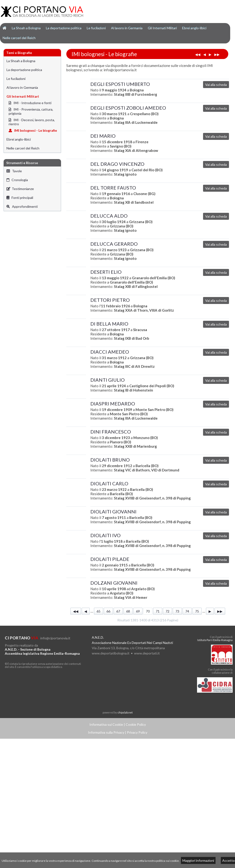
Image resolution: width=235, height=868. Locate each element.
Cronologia (17, 180)
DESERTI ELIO (106, 272)
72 (167, 611)
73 (177, 611)
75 (197, 611)
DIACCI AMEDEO (110, 352)
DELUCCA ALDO (109, 216)
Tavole (14, 171)
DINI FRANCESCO (111, 432)
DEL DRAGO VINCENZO (117, 164)
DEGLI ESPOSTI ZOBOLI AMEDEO (128, 108)
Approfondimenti (22, 206)
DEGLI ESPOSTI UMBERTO (120, 84)
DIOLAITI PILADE (110, 559)
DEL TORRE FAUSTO (113, 188)
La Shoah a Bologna (26, 28)
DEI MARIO (103, 136)
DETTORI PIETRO (110, 300)
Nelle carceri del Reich (19, 38)
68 (128, 611)
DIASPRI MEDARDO (113, 404)
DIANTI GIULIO (108, 380)
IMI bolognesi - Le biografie (33, 130)
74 (187, 611)
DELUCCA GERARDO (114, 244)
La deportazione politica (64, 28)
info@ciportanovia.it (55, 638)
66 (108, 611)
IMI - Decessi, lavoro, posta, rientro (32, 122)
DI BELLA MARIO (109, 324)
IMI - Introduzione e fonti (30, 103)
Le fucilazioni (96, 28)
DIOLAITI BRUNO (110, 460)
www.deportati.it (147, 653)
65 (99, 611)
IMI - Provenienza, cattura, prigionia (31, 111)
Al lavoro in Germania (127, 28)
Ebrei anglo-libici (194, 28)
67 (118, 611)
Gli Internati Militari (162, 28)
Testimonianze (20, 189)
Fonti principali (20, 198)
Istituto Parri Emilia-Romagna (215, 640)
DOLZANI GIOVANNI (114, 583)
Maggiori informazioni (198, 860)
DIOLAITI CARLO (109, 483)
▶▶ (217, 54)
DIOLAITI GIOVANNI (113, 511)
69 (138, 611)
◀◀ (198, 54)
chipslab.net (125, 712)
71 (158, 611)
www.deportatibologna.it (111, 653)
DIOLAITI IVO (105, 535)
